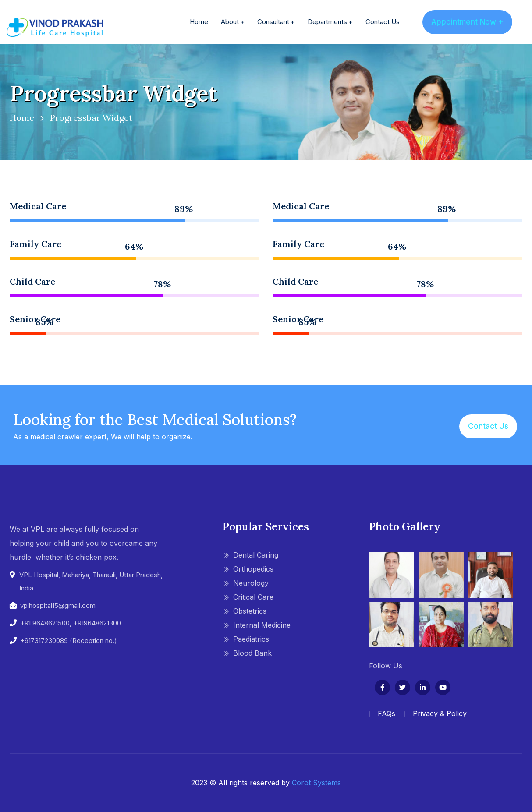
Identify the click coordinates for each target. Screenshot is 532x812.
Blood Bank (252, 653)
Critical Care (253, 597)
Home (22, 118)
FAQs (387, 713)
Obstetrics (250, 611)
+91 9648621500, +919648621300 (71, 623)
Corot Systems (316, 783)
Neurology (251, 583)
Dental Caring (256, 555)
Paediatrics (251, 639)
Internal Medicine (262, 625)
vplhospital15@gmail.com (58, 605)
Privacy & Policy (440, 713)
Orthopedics (253, 569)
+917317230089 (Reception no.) (69, 641)
